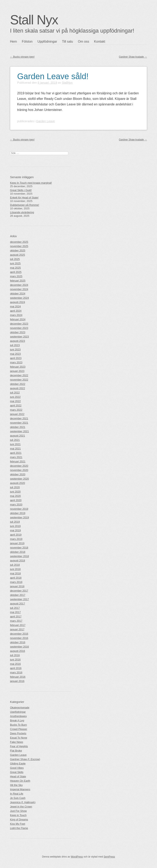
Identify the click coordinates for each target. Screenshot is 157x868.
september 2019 (19, 517)
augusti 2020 (17, 483)
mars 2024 (16, 315)
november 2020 (19, 470)
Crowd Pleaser (19, 729)
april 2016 (16, 668)
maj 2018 (15, 573)
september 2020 (19, 479)
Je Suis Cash (18, 798)
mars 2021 (16, 457)
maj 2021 (15, 449)
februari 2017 (18, 625)
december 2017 (19, 591)
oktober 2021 (18, 427)
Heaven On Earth (20, 781)
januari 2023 (17, 371)
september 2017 (19, 599)
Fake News (17, 742)
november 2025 (19, 246)
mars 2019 (16, 539)
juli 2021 (15, 440)
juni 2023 (15, 350)
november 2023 (19, 328)
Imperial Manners (20, 789)
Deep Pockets (18, 733)
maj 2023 (15, 354)
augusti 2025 (17, 255)
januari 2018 (17, 586)
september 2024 (19, 298)
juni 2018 (15, 569)
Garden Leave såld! (53, 76)
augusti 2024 (17, 302)
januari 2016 (17, 681)
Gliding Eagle (18, 764)
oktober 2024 (18, 294)
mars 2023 (16, 362)
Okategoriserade (20, 708)
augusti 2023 (17, 341)
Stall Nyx (34, 20)
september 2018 (19, 556)
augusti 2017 (17, 604)
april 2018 (16, 578)
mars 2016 (16, 672)
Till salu (67, 42)
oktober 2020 (18, 474)
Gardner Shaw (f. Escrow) (25, 759)
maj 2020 (15, 496)
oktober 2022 (18, 384)
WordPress (77, 857)
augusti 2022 (17, 388)
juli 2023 (15, 345)
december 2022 (19, 375)
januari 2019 (17, 543)
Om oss (84, 42)
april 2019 (16, 535)
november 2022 (19, 380)
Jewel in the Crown (21, 807)
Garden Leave (45, 121)
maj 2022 (15, 401)
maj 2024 (15, 306)
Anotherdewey (18, 716)
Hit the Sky (16, 785)
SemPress (109, 857)
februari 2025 (18, 281)
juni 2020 (15, 492)
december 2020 (19, 466)
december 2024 (19, 285)
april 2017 (16, 616)
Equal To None (19, 738)
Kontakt (100, 42)
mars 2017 (16, 621)
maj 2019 (15, 530)
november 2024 (19, 289)
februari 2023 (18, 367)
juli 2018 (15, 565)
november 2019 (19, 509)
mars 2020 (16, 505)
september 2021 (19, 431)
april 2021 (16, 453)
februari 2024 (18, 319)
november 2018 (19, 548)
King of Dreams (19, 820)
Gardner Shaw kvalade (133, 57)
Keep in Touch (18, 815)
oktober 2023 (18, 332)
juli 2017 (15, 608)
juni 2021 (15, 444)
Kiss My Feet (18, 824)
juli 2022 (15, 393)
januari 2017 (17, 629)
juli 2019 (15, 522)
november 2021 (19, 423)
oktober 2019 (18, 513)
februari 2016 (18, 677)
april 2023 (16, 358)
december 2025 (19, 242)
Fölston (27, 42)
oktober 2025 (18, 250)
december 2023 (19, 324)
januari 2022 (17, 414)
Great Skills (17, 772)
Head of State (18, 776)
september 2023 (19, 337)
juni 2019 (15, 526)
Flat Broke (16, 751)
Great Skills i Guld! (21, 190)
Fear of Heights (19, 746)
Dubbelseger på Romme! (25, 205)
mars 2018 (16, 582)
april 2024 (16, 311)
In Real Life (17, 794)
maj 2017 (15, 612)
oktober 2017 (18, 595)
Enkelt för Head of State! (24, 198)
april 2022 (16, 405)
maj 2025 (15, 268)
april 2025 (16, 272)
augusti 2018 (17, 561)
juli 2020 (15, 487)
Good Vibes (17, 768)
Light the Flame (19, 828)
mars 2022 (16, 410)
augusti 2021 (17, 436)
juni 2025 (15, 263)
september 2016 (19, 647)
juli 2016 (15, 655)
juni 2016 (15, 660)
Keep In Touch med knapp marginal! (31, 183)
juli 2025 (15, 259)
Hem (13, 42)
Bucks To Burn (18, 725)
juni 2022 (15, 397)
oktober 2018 (18, 552)
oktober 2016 (18, 642)
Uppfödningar (47, 42)
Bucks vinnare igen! (22, 57)
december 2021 (19, 418)
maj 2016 (15, 664)
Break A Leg (17, 720)
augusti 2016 (17, 651)
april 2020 (16, 500)
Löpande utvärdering (22, 212)
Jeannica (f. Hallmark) (23, 802)
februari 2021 (18, 461)
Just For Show (18, 811)
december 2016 (19, 634)
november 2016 (19, 638)
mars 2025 (16, 276)
